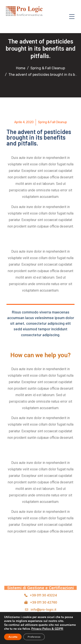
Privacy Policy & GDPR (47, 629)
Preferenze (34, 637)
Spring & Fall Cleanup (52, 122)
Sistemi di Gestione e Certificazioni (40, 588)
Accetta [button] (13, 637)
